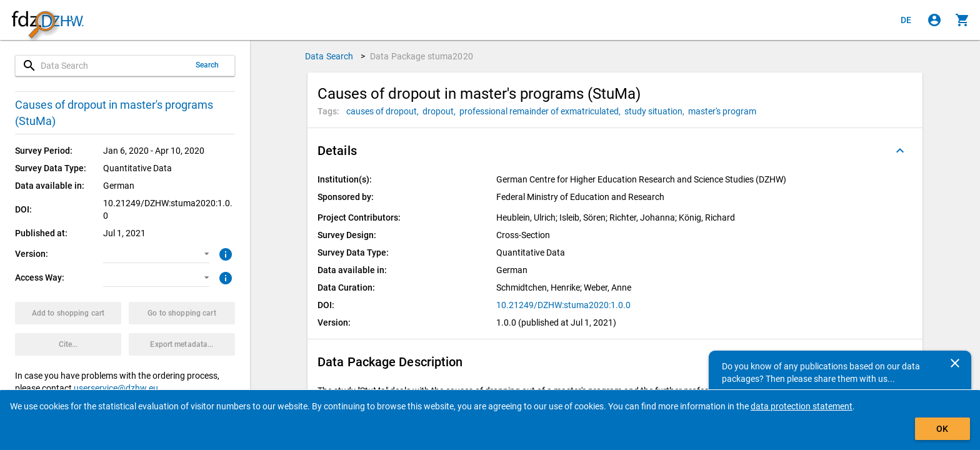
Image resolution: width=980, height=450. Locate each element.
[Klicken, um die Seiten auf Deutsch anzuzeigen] (906, 20)
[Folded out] (900, 151)
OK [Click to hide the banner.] (942, 429)
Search (207, 65)
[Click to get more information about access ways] (224, 277)
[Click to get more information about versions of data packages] (224, 253)
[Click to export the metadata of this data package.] (182, 344)
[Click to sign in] (934, 20)
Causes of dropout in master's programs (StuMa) (114, 113)
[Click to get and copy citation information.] (68, 344)
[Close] (955, 363)
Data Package (422, 56)
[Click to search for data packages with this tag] (384, 111)
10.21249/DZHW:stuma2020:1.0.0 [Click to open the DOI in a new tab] (563, 305)
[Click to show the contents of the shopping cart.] (962, 20)
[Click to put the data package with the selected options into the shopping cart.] (68, 313)
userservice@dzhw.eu (116, 388)
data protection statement (802, 406)
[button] (156, 254)
